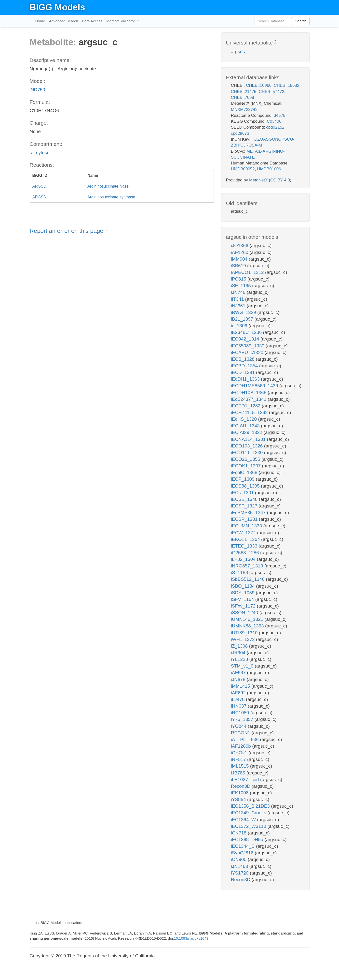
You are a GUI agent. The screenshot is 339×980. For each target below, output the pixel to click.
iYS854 (239, 799)
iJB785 (239, 773)
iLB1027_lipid (246, 780)
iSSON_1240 (245, 613)
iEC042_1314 (246, 339)
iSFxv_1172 (244, 606)
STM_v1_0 (243, 666)
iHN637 (239, 706)
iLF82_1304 (244, 559)
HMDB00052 (243, 169)
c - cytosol (40, 153)
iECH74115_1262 (250, 412)
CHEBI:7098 (243, 97)
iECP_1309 (243, 479)
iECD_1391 (244, 372)
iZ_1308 (240, 646)
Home (40, 21)
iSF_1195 (242, 286)
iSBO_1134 (244, 586)
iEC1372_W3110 (249, 826)
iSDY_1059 (243, 593)
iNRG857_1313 (248, 566)
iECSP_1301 (245, 519)
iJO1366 (240, 245)
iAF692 (239, 693)
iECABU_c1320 (248, 352)
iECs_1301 (243, 493)
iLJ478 (238, 699)
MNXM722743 (244, 110)
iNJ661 (239, 306)
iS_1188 (240, 572)
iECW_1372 (244, 533)
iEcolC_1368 (245, 472)
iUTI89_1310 (245, 633)
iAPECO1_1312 (248, 272)
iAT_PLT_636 (246, 739)
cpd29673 (240, 133)
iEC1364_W (244, 820)
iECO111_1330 (248, 453)
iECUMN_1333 (247, 526)
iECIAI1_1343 (246, 426)
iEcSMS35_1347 (249, 512)
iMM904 (240, 259)
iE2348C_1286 (247, 332)
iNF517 (239, 759)
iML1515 (241, 766)
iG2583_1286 (246, 553)
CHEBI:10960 (259, 85)
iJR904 (239, 653)
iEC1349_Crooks (249, 813)
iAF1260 (240, 252)
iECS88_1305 (246, 486)
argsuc (238, 52)
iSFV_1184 (243, 599)
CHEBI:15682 (286, 85)
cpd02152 (275, 127)
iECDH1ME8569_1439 (255, 386)
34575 (279, 115)
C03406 (274, 121)
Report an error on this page (67, 231)
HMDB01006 (269, 169)
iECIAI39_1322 (247, 432)
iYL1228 (240, 659)
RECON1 (241, 733)
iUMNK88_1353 (248, 626)
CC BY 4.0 (280, 180)
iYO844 (239, 726)
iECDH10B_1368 (249, 393)
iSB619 (239, 266)
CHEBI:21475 (244, 92)
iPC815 (239, 279)
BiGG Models (57, 7)
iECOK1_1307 (247, 466)
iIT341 (238, 299)
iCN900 (239, 859)
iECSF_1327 (245, 506)
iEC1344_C (244, 846)
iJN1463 (240, 866)
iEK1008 (240, 793)
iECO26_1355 (246, 459)
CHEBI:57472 (271, 92)
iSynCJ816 (243, 853)
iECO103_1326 (248, 446)
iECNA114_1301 (249, 439)
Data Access (92, 21)
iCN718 (239, 833)
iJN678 (239, 679)
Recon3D (241, 786)
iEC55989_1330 (248, 346)
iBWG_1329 (244, 312)
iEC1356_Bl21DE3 (251, 806)
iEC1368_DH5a (248, 839)
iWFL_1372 (244, 639)
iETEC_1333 (245, 546)
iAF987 (239, 673)
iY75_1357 (243, 719)
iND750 (37, 90)
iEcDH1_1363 (246, 379)
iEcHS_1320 (245, 419)
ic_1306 (240, 326)
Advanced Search (64, 21)
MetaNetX (258, 180)
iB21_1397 (243, 319)
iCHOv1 (240, 753)
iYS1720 (240, 873)
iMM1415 (241, 686)
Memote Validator (121, 21)
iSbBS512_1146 (249, 579)
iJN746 (239, 292)
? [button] (107, 230)
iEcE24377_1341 (249, 399)
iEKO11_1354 (246, 539)
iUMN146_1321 (248, 619)
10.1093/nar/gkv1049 (191, 938)
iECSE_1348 (245, 499)
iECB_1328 (243, 359)
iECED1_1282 (246, 406)
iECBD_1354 (245, 366)
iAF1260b (242, 746)
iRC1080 (241, 713)
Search (301, 21)
